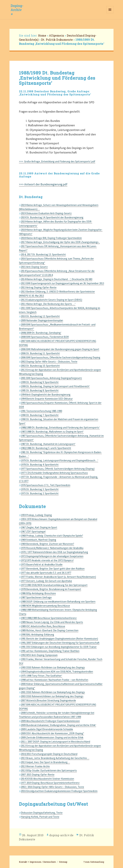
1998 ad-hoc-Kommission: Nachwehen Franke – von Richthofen (55, 680)
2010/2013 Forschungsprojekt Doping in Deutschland (49, 754)
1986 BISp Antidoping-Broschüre (38, 593)
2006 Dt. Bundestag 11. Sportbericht (40, 353)
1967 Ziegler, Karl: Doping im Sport (39, 527)
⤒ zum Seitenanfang (94, 862)
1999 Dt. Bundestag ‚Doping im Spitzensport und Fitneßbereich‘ (55, 386)
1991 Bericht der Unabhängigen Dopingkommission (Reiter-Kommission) (59, 639)
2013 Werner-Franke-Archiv (35, 766)
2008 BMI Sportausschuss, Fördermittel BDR (45, 337)
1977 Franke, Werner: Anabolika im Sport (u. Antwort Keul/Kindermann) (58, 577)
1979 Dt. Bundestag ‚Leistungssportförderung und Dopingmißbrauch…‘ (60, 460)
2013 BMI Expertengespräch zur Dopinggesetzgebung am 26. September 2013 (62, 283)
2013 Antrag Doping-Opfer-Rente (39, 287)
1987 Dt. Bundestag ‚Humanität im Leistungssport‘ (48, 444)
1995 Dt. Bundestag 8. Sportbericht (40, 390)
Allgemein (57, 35)
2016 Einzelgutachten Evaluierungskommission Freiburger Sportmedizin (59, 791)
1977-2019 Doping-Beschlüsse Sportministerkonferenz (50, 783)
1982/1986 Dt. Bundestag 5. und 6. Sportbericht (46, 448)
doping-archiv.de (61, 835)
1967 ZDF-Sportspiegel (33, 531)
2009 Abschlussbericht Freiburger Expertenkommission (50, 721)
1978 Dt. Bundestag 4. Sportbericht (40, 465)
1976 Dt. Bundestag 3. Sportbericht (40, 489)
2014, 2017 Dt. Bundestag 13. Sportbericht (43, 254)
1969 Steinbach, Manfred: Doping (39, 540)
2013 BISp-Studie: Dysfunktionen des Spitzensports (49, 770)
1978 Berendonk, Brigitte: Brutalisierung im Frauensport (51, 589)
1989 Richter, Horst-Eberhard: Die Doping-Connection (50, 630)
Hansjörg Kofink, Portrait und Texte (40, 817)
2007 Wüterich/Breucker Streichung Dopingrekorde (48, 700)
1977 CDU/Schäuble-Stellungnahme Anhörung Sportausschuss (54, 473)
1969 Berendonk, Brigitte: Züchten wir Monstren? (47, 544)
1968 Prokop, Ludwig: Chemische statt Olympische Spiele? (52, 536)
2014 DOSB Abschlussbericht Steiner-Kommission (47, 779)
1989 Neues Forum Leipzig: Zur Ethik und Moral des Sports (52, 622)
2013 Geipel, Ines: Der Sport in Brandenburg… (45, 762)
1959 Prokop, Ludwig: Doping (36, 515)
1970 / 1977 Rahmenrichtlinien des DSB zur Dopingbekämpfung (54, 552)
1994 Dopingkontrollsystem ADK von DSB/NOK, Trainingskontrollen (57, 672)
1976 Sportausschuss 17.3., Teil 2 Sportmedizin (46, 485)
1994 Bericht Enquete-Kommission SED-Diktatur (47, 399)
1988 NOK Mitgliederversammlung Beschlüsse (45, 606)
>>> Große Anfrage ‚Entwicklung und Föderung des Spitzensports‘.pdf (57, 161)
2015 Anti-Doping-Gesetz (34, 267)
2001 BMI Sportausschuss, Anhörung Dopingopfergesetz (51, 378)
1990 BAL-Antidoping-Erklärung (37, 634)
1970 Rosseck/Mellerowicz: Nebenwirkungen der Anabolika (52, 548)
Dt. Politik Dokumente (57, 40)
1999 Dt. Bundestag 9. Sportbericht (40, 382)
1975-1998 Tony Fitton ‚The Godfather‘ (42, 676)
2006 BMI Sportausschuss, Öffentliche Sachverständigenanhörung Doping (61, 357)
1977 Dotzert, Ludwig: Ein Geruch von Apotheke (46, 581)
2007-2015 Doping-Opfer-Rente (38, 775)
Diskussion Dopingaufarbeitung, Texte (42, 813)
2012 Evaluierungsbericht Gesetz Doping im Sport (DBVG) (52, 300)
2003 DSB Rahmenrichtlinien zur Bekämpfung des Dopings (52, 696)
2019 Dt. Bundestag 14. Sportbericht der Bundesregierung (52, 217)
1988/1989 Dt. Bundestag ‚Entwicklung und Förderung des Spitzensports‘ (60, 427)
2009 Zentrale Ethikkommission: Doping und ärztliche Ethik (52, 737)
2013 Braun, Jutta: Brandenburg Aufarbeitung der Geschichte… (55, 758)
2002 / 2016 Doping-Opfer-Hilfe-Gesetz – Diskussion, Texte (52, 787)
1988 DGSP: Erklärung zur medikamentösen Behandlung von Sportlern (58, 602)
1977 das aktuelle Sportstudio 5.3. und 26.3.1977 (46, 573)
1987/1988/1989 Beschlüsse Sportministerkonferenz (49, 618)
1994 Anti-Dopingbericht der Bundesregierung (46, 395)
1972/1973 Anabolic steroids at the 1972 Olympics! (47, 560)
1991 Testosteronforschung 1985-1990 (41, 411)
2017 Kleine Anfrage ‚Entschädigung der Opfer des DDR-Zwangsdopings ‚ (60, 242)
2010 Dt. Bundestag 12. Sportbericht (40, 316)
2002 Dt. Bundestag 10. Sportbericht (40, 366)
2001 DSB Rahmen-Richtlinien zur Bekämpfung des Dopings (53, 692)
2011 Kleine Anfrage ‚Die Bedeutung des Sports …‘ (48, 304)
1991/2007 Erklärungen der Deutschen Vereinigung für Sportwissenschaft (60, 643)
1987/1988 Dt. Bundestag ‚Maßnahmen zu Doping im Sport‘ (52, 432)
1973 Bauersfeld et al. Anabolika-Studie (42, 564)
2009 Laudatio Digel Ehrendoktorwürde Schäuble (47, 729)
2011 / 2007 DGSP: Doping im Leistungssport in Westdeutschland (55, 742)
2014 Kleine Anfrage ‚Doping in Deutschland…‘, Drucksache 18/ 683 (57, 279)
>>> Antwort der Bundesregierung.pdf (43, 184)
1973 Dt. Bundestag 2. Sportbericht (40, 493)
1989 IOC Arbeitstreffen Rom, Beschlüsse (43, 626)
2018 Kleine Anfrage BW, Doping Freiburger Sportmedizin (51, 238)
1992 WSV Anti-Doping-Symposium (39, 655)
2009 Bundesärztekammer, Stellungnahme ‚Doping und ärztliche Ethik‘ (58, 725)
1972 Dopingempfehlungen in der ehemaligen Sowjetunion (52, 556)
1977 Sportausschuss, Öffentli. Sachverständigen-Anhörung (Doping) (58, 469)
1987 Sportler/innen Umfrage (36, 597)
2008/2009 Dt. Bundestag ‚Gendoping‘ (41, 333)
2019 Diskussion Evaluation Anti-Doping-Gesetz (46, 213)
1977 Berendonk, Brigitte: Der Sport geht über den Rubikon (53, 569)
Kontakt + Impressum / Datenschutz (37, 862)
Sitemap (63, 862)
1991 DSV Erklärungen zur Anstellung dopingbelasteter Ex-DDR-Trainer (59, 647)
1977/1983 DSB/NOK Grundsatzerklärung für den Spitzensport (54, 585)
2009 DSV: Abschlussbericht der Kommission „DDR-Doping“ (52, 733)
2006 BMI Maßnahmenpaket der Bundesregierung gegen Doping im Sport (60, 349)
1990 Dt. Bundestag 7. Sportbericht (40, 415)
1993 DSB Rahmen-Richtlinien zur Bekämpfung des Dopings (53, 667)
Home (42, 35)
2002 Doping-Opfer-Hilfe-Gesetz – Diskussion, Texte (49, 362)
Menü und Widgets (110, 13)
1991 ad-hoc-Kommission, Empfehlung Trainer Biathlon (50, 651)
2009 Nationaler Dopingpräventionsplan (42, 320)
